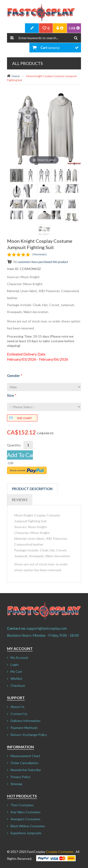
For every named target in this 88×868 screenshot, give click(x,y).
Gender (15, 375)
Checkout (18, 685)
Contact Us (19, 714)
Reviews (20, 500)
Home (16, 76)
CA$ (72, 28)
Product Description (32, 489)
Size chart (25, 418)
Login (14, 665)
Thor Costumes (22, 805)
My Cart (16, 672)
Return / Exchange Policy (29, 735)
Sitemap (16, 784)
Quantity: (14, 445)
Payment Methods (24, 728)
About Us (18, 707)
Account (60, 28)
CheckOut (32, 28)
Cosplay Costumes (60, 852)
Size (12, 395)
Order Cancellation (24, 763)
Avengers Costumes (25, 819)
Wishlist (16, 678)
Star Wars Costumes (26, 812)
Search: (12, 38)
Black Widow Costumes (28, 826)
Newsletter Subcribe (26, 770)
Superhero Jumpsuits (26, 833)
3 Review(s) (39, 254)
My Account (19, 658)
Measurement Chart (25, 756)
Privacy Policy (20, 777)
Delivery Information (25, 721)
